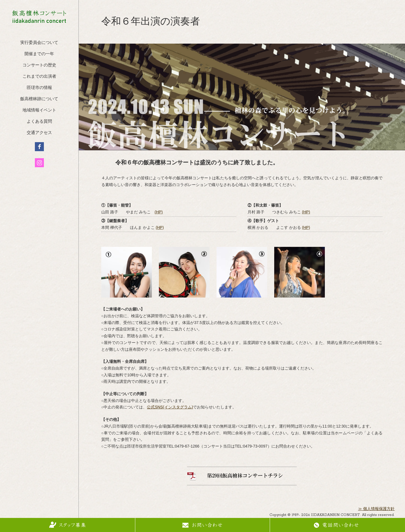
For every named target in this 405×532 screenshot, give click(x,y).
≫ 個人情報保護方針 (376, 509)
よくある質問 (39, 122)
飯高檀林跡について (39, 99)
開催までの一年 (39, 54)
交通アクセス (39, 133)
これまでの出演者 (39, 77)
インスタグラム (39, 163)
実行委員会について (39, 43)
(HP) (159, 212)
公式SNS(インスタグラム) (170, 407)
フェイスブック (39, 147)
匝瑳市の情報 (39, 88)
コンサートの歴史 (39, 65)
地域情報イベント (39, 110)
